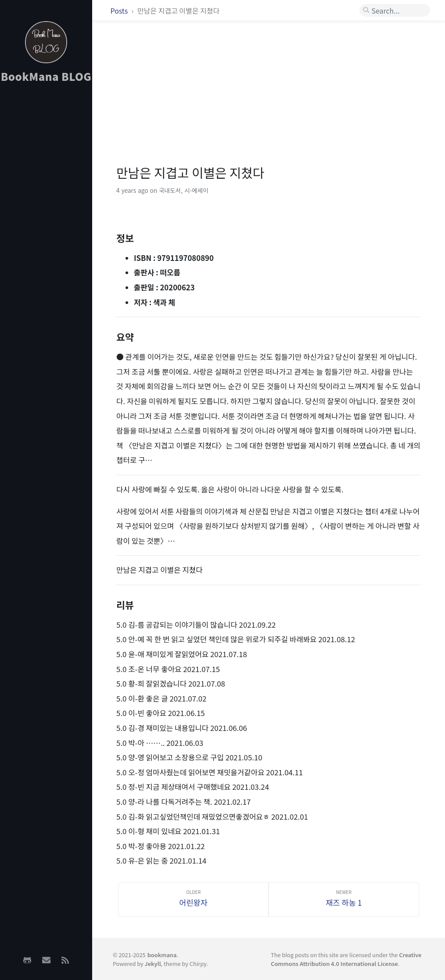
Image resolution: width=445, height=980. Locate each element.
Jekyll (153, 964)
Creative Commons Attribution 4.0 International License (346, 959)
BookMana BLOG (46, 76)
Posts (120, 11)
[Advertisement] (46, 229)
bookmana (162, 955)
